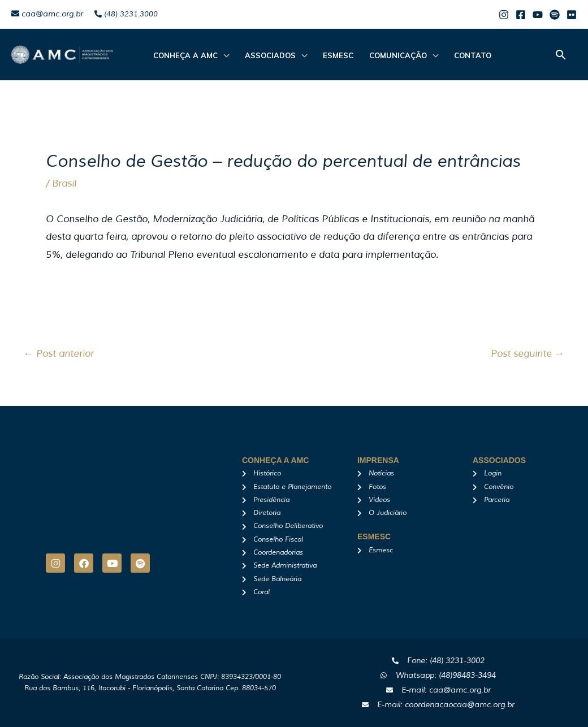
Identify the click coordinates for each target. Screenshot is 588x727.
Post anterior (59, 354)
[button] (561, 55)
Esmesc (332, 55)
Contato (462, 55)
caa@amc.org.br (47, 14)
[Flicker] (572, 15)
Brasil (64, 183)
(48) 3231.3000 (126, 14)
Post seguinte (528, 354)
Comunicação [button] (390, 55)
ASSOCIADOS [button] (267, 55)
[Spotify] (555, 15)
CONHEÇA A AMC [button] (184, 55)
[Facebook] (521, 15)
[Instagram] (504, 15)
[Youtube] (538, 15)
